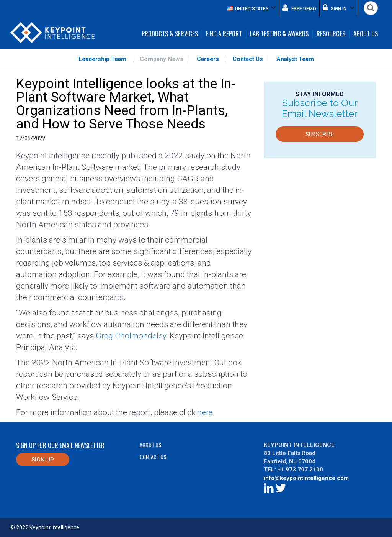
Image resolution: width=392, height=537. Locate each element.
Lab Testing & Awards (279, 34)
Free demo (299, 8)
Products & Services (170, 34)
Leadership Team (102, 59)
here (205, 412)
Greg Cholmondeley (131, 336)
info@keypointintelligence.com (306, 478)
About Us (366, 34)
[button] (252, 8)
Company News (162, 59)
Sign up (43, 460)
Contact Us (248, 59)
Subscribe (320, 134)
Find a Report (224, 34)
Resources (331, 34)
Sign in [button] (339, 8)
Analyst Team (295, 59)
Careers (208, 59)
